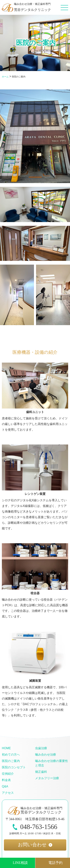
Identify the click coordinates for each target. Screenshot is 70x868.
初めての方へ (11, 755)
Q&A (5, 786)
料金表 (6, 780)
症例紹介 (8, 774)
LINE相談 (20, 863)
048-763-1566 (35, 827)
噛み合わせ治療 (46, 755)
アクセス (8, 793)
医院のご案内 (11, 761)
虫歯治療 (41, 748)
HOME (6, 748)
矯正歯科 (41, 772)
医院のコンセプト (14, 767)
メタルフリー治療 (47, 778)
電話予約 (55, 863)
